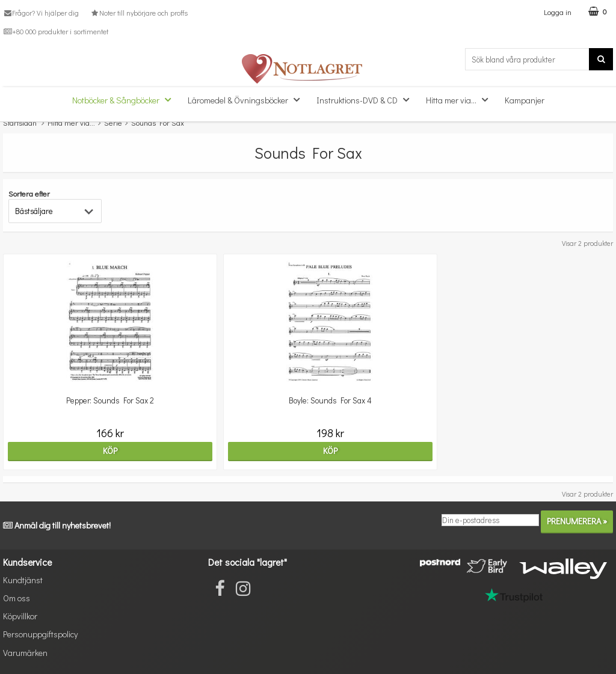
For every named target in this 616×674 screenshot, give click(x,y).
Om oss (17, 598)
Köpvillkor (20, 616)
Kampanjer (525, 100)
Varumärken (25, 653)
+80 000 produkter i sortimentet (56, 31)
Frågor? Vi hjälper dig (41, 13)
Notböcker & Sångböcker (125, 100)
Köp (103, 451)
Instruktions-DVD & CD (366, 100)
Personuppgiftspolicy (40, 634)
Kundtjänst (23, 580)
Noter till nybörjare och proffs (138, 13)
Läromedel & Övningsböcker (247, 100)
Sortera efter (29, 193)
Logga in (558, 12)
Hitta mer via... (460, 100)
